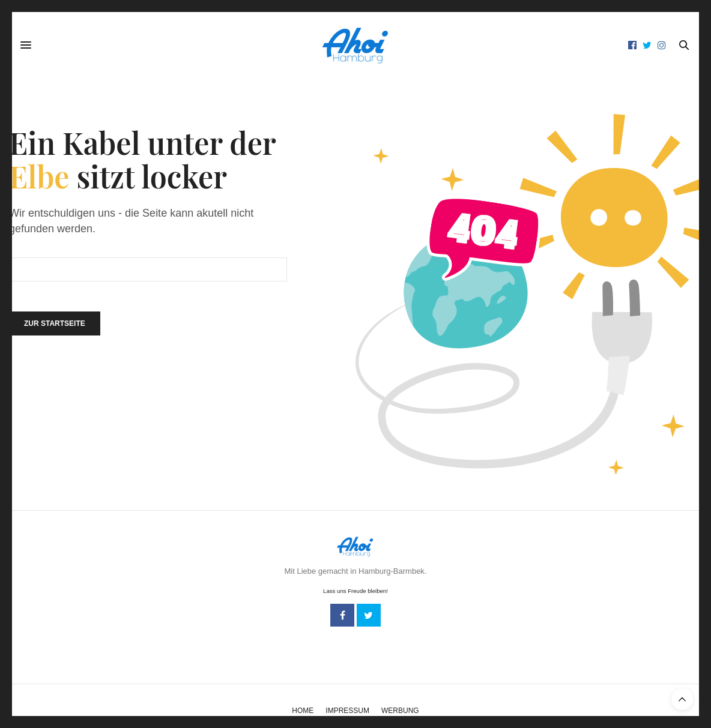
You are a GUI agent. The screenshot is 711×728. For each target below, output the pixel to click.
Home (303, 711)
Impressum (347, 711)
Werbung (400, 711)
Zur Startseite (55, 323)
